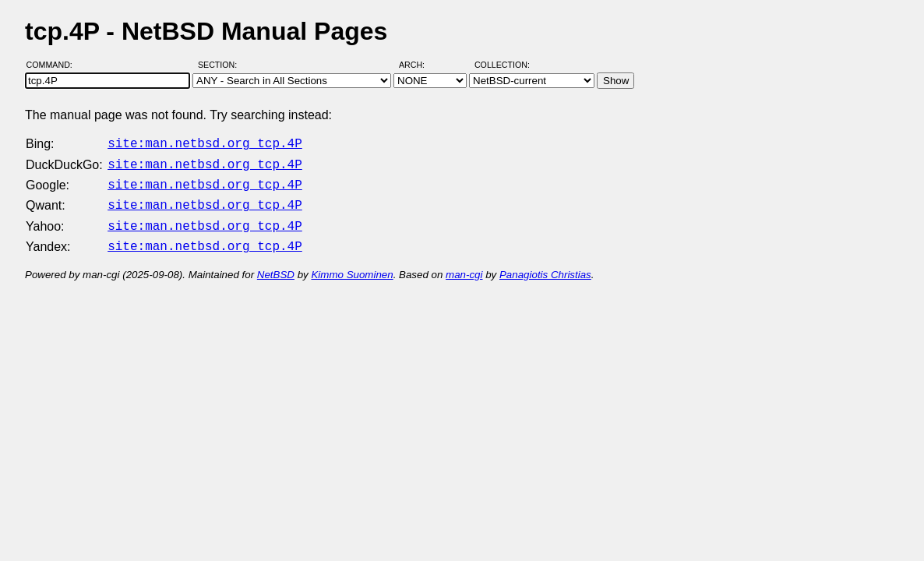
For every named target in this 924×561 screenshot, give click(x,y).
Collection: (502, 65)
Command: (54, 65)
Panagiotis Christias (545, 265)
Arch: (419, 65)
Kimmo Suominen (352, 265)
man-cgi (464, 265)
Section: (221, 65)
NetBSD (276, 265)
